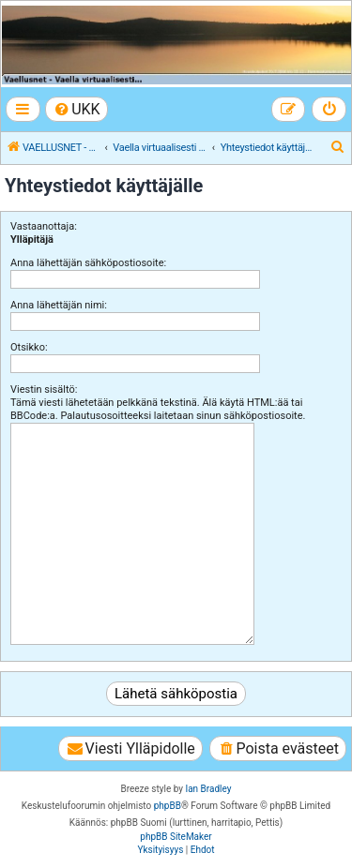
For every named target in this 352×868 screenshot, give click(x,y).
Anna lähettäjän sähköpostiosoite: (88, 263)
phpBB (168, 806)
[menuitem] (77, 109)
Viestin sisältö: (44, 389)
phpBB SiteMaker (176, 837)
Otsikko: (29, 347)
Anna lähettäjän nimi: (59, 305)
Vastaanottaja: (44, 226)
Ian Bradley (208, 789)
